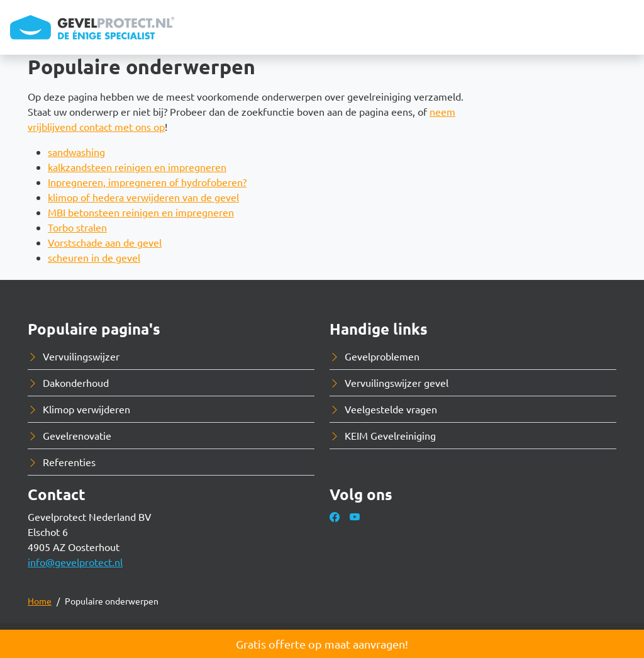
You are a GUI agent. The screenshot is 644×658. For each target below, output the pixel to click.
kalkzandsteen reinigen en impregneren (137, 167)
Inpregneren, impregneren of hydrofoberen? (147, 182)
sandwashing (76, 152)
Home (40, 601)
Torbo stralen (77, 227)
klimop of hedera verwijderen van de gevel (143, 197)
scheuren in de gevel (94, 257)
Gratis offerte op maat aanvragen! (322, 644)
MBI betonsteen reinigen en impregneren (141, 212)
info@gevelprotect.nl (75, 562)
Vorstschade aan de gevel (105, 242)
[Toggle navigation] (624, 27)
